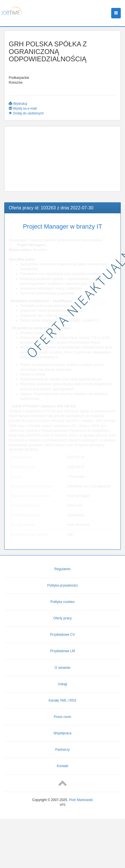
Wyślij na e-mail (23, 108)
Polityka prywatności (63, 585)
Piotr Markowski (81, 800)
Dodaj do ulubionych (26, 113)
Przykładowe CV (62, 635)
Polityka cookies (62, 602)
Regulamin (62, 569)
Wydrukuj (18, 104)
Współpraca (62, 733)
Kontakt (63, 766)
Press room (62, 717)
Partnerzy (62, 750)
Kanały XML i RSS (62, 700)
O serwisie (62, 668)
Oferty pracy (62, 618)
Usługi (62, 684)
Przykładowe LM (62, 651)
